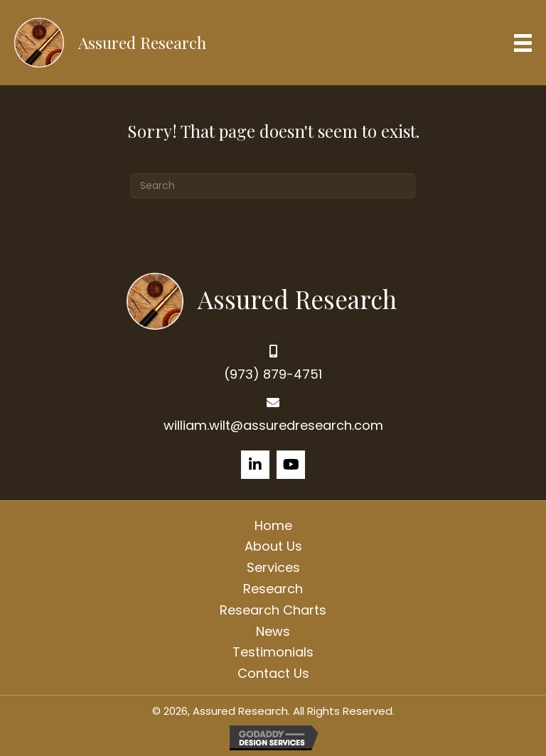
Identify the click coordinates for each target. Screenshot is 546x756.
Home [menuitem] (273, 525)
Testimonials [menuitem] (273, 652)
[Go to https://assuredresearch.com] (273, 299)
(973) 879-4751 (273, 374)
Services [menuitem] (273, 567)
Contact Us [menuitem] (273, 673)
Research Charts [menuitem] (273, 610)
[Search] (273, 186)
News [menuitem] (273, 631)
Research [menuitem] (273, 589)
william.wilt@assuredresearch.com (273, 425)
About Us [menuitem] (273, 546)
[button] (255, 465)
